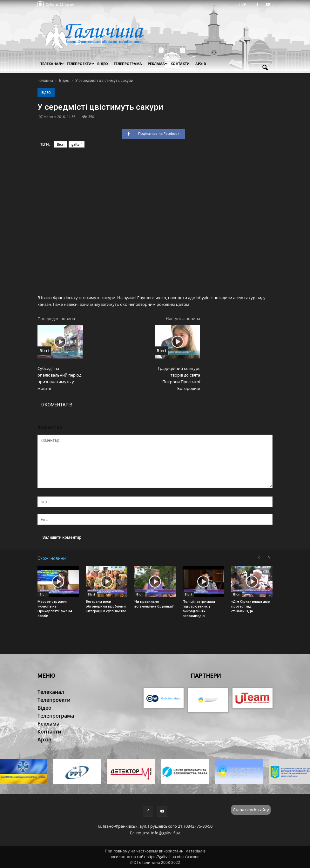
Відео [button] (103, 64)
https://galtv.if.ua (161, 857)
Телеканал (52, 64)
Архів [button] (201, 64)
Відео (46, 93)
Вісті (61, 144)
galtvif (77, 144)
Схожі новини (52, 558)
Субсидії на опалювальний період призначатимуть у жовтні (59, 378)
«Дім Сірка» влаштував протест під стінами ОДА (250, 606)
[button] (265, 68)
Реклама (158, 64)
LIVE (244, 5)
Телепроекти (81, 64)
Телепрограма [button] (128, 64)
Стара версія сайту (251, 810)
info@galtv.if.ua (166, 833)
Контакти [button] (180, 64)
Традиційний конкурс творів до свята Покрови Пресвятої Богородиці (179, 378)
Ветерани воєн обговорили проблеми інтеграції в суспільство (106, 606)
